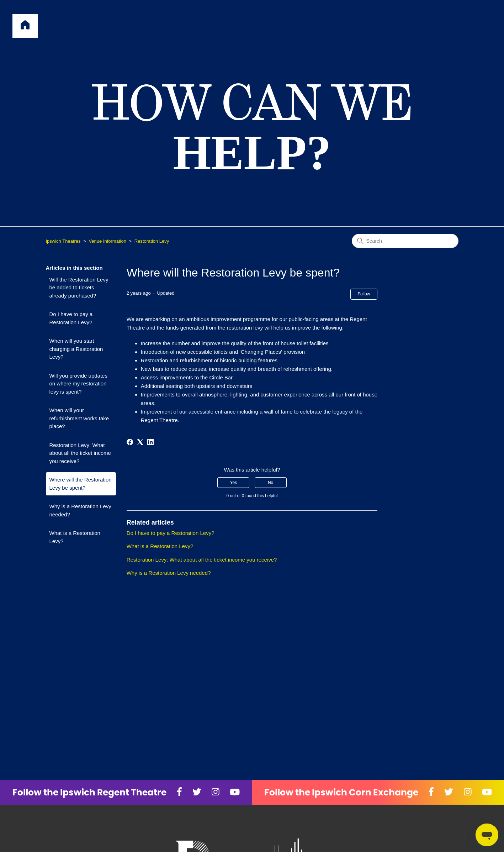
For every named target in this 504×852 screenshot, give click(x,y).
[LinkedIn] (150, 442)
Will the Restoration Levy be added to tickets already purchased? (79, 288)
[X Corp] (140, 442)
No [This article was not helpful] (270, 483)
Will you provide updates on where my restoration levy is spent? (78, 384)
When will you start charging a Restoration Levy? (76, 349)
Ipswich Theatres (63, 241)
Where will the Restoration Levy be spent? (81, 484)
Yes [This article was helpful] (234, 483)
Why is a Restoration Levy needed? (80, 510)
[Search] (405, 241)
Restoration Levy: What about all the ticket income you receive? (80, 453)
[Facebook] (130, 442)
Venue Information (107, 241)
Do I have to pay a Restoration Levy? (71, 318)
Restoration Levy (152, 241)
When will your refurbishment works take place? (79, 418)
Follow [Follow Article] (364, 294)
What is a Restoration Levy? (75, 537)
